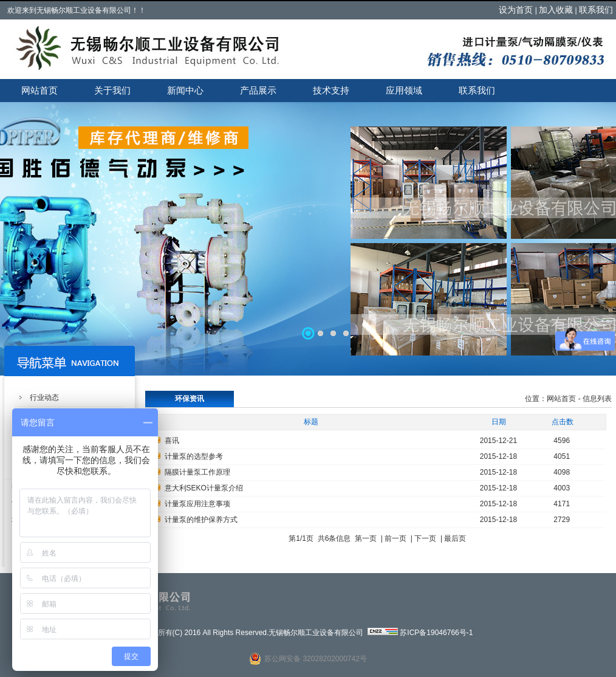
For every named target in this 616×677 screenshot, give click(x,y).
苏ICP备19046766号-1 (436, 633)
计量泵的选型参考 (194, 456)
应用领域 (404, 90)
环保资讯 (190, 399)
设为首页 (516, 10)
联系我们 (596, 10)
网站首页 (39, 90)
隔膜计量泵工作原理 (197, 472)
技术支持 (331, 90)
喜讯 (172, 441)
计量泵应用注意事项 (197, 504)
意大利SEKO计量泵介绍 (204, 488)
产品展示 (258, 90)
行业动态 (44, 397)
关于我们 (112, 90)
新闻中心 (185, 90)
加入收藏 (556, 10)
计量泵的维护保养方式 (201, 520)
